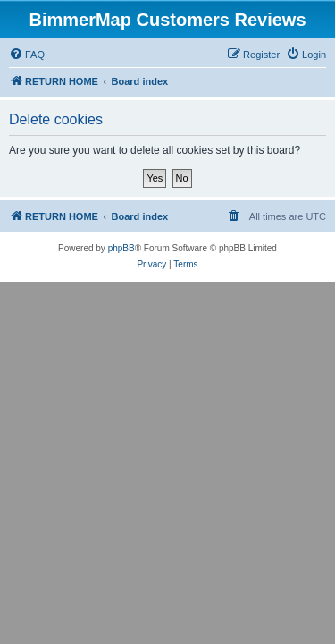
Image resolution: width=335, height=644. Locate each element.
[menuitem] (27, 55)
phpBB (121, 248)
